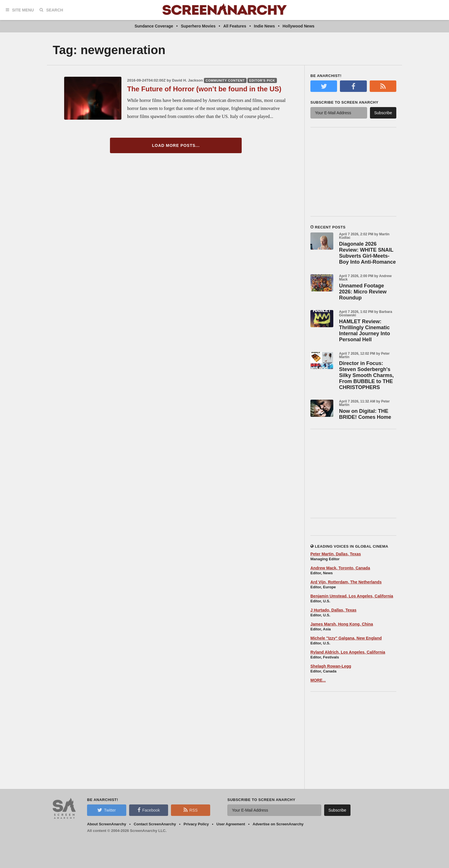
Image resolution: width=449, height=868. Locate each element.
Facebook (149, 810)
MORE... (318, 680)
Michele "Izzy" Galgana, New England (346, 638)
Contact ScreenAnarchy (155, 824)
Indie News (264, 26)
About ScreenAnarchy (107, 824)
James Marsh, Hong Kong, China (342, 624)
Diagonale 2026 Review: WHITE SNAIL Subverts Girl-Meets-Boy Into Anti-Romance (367, 253)
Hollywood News (299, 26)
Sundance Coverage (154, 26)
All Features (235, 26)
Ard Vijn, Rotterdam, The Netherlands (346, 582)
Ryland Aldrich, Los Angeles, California (348, 652)
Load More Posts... (176, 145)
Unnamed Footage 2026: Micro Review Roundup (363, 292)
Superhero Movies (198, 26)
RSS (191, 810)
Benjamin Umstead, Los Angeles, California (352, 596)
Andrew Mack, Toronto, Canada (340, 568)
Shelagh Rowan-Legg (331, 666)
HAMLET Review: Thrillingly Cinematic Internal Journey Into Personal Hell (365, 331)
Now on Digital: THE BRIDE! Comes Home (365, 414)
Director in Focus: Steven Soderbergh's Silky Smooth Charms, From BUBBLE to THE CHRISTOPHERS (366, 375)
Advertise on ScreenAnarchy (278, 824)
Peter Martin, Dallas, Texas (336, 554)
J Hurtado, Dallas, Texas (333, 610)
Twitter (107, 810)
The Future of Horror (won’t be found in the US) (204, 89)
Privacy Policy (196, 824)
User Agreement (231, 824)
